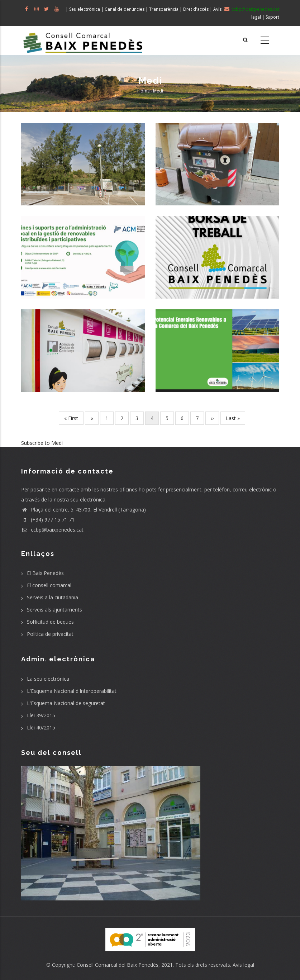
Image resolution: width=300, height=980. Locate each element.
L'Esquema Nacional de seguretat (66, 703)
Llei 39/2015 (41, 715)
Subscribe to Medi (42, 443)
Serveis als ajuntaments (54, 610)
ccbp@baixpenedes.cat (52, 530)
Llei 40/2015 (41, 727)
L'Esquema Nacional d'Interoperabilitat (72, 691)
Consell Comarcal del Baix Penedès (118, 965)
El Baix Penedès (45, 573)
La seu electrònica (48, 679)
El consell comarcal (49, 585)
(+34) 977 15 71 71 (48, 520)
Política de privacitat (50, 634)
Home (144, 91)
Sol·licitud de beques (50, 622)
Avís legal (243, 965)
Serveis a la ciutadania (53, 597)
